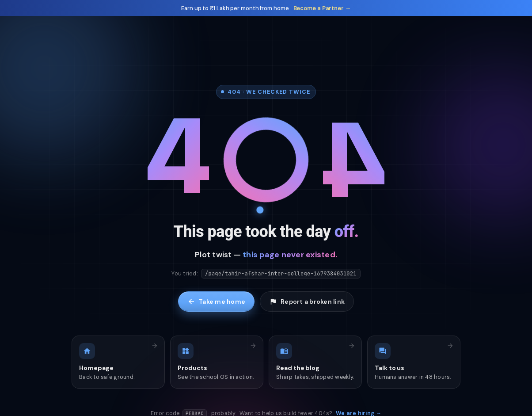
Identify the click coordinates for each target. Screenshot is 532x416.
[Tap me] (266, 161)
